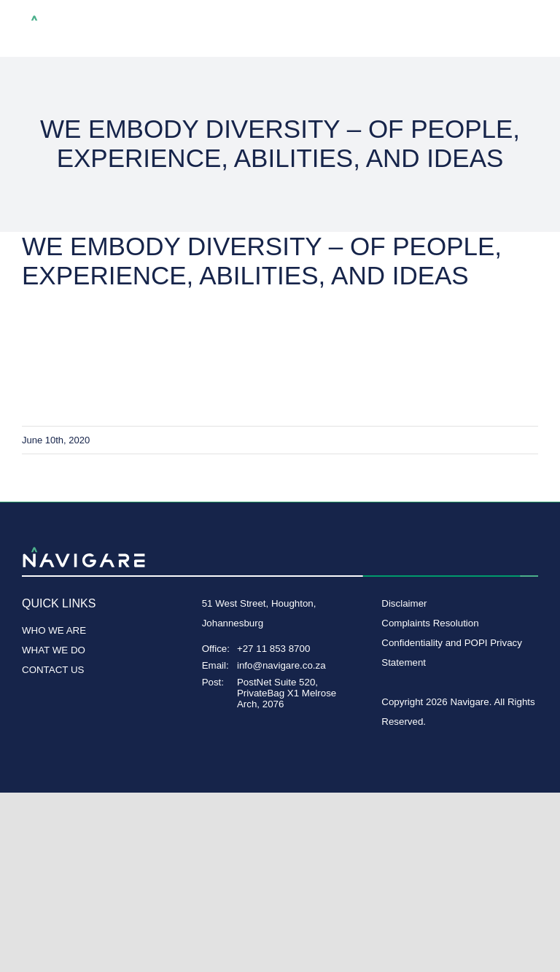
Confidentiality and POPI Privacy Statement (452, 653)
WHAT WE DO (54, 650)
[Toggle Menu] (527, 29)
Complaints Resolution (430, 623)
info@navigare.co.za (281, 665)
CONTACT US (53, 670)
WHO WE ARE (54, 630)
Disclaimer (404, 603)
